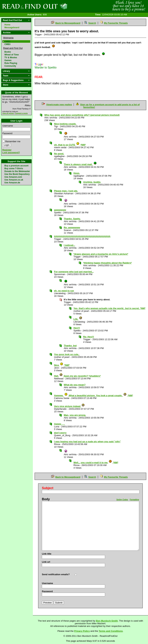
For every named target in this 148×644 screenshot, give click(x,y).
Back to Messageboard (68, 23)
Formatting (134, 500)
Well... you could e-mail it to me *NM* (96, 463)
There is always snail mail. (80, 164)
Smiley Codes (122, 500)
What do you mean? (75, 385)
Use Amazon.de (12, 183)
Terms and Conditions (111, 631)
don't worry (60, 433)
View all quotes (8, 113)
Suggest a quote (21, 113)
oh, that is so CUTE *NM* (70, 145)
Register (7, 150)
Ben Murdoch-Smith (107, 621)
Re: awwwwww (72, 228)
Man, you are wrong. (75, 415)
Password (7, 133)
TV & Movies (11, 58)
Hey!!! (77, 328)
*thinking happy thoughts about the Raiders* (107, 263)
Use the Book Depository (17, 174)
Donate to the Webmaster (17, 171)
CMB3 (7, 44)
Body (46, 499)
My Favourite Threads (116, 23)
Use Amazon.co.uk (14, 180)
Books (8, 52)
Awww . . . (59, 424)
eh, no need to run (64, 291)
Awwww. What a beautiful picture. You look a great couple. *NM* (94, 395)
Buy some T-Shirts (14, 168)
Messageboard (12, 28)
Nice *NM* (62, 365)
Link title (47, 554)
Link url (46, 562)
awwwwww (60, 210)
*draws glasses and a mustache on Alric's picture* (101, 254)
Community (10, 66)
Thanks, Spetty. (72, 219)
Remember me (13, 141)
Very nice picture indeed (69, 406)
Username (8, 126)
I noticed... (69, 245)
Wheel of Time (12, 55)
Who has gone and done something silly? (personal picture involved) (82, 115)
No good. (59, 154)
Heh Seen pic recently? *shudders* (77, 376)
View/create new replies (59, 105)
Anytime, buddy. (92, 182)
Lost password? (11, 153)
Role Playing (11, 63)
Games (8, 60)
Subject (48, 488)
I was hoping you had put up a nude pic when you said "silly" (87, 442)
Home (7, 25)
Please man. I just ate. (66, 191)
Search (92, 23)
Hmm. (77, 173)
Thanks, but (70, 346)
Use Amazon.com (13, 177)
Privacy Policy (82, 631)
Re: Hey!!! (89, 337)
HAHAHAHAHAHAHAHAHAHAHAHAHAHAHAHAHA (82, 236)
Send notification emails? (56, 574)
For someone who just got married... (74, 272)
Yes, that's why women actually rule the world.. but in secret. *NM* (109, 308)
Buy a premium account (16, 166)
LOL (78, 319)
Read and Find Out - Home (53, 6)
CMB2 (7, 41)
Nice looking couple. (65, 124)
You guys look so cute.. (67, 354)
